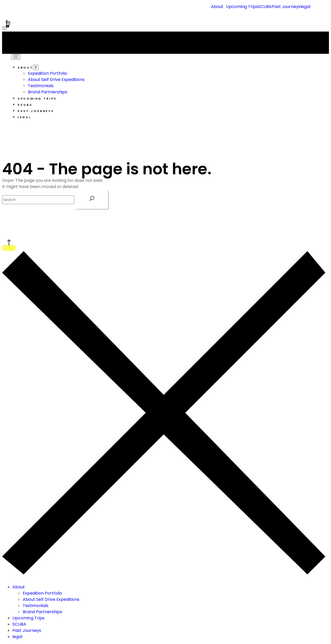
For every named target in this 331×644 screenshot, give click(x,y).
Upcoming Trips (242, 7)
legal (305, 7)
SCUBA (265, 7)
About (217, 7)
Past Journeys (286, 7)
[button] (219, 7)
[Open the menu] (5, 28)
